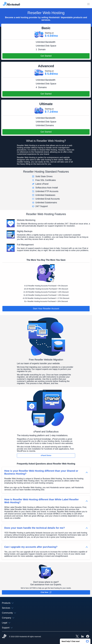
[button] (75, 641)
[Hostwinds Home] (4, 637)
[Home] (12, 4)
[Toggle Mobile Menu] (88, 4)
